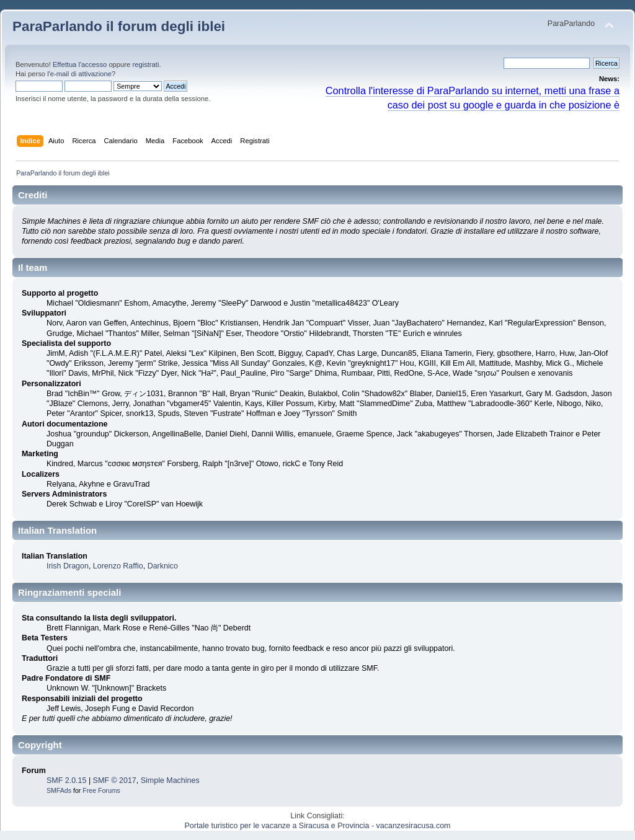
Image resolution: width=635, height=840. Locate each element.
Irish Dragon (68, 566)
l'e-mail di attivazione (79, 74)
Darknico (163, 566)
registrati (145, 64)
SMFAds (59, 790)
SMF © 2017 (115, 780)
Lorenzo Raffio (118, 566)
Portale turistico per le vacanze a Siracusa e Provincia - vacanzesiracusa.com (318, 826)
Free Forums (101, 790)
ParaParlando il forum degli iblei (119, 26)
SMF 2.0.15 (66, 780)
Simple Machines (170, 780)
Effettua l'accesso (80, 64)
